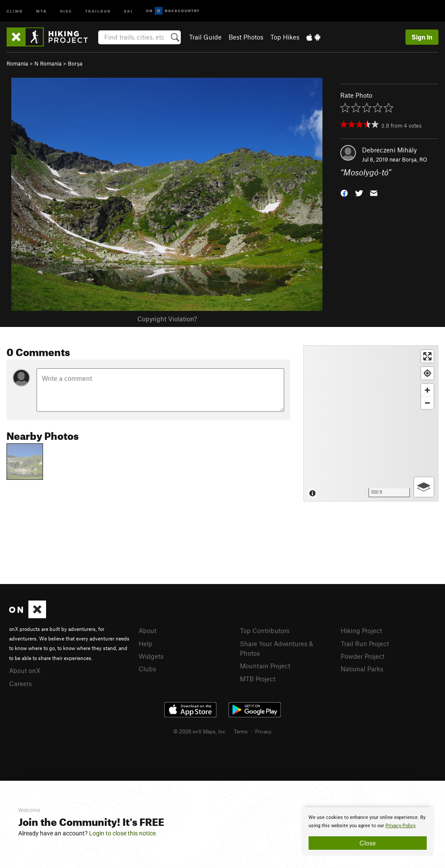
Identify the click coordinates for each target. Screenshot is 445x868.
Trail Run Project (365, 644)
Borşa (75, 63)
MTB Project (258, 679)
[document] (368, 832)
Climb (15, 11)
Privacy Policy (400, 826)
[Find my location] (427, 373)
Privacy (263, 731)
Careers (20, 683)
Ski (128, 11)
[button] (344, 193)
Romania (17, 63)
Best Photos (246, 37)
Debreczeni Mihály (389, 150)
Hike (66, 11)
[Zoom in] (427, 390)
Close (368, 843)
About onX (25, 670)
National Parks (362, 669)
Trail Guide (205, 37)
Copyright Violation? (167, 319)
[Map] (371, 423)
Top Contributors (265, 630)
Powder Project (363, 656)
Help (146, 644)
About (148, 630)
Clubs (147, 669)
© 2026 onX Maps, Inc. (200, 731)
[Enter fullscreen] (427, 356)
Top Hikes (285, 37)
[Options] (424, 487)
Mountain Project (265, 666)
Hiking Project (361, 630)
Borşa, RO (415, 159)
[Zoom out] (427, 403)
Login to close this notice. (123, 833)
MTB (42, 11)
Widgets (151, 656)
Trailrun (98, 11)
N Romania (48, 63)
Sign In (422, 37)
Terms (241, 731)
